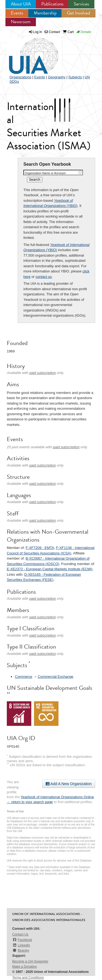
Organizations (20, 77)
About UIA (21, 4)
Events (17, 13)
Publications (52, 4)
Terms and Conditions (28, 978)
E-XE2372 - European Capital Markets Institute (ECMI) (50, 569)
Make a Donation (25, 967)
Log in (38, 32)
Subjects (75, 77)
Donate (84, 32)
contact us (44, 277)
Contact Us (20, 934)
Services (81, 4)
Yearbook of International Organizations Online (57, 797)
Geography (57, 77)
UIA (27, 53)
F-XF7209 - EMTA (40, 548)
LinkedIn (21, 945)
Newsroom (21, 22)
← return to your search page (30, 802)
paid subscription (43, 373)
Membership (45, 13)
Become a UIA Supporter (30, 961)
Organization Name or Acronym (45, 173)
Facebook (22, 940)
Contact (52, 32)
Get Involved (78, 13)
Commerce (24, 677)
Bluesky (21, 950)
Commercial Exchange (56, 677)
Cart (68, 32)
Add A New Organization (69, 784)
